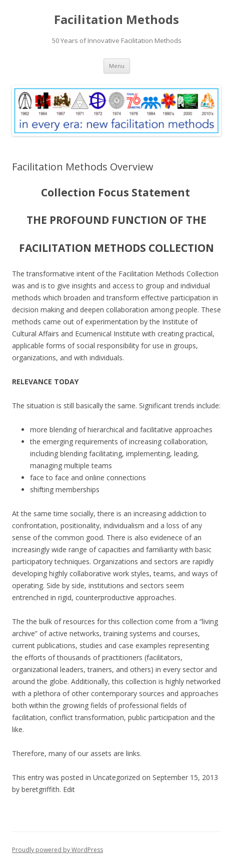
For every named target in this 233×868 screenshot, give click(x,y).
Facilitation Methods (116, 20)
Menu (117, 66)
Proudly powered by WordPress (57, 850)
